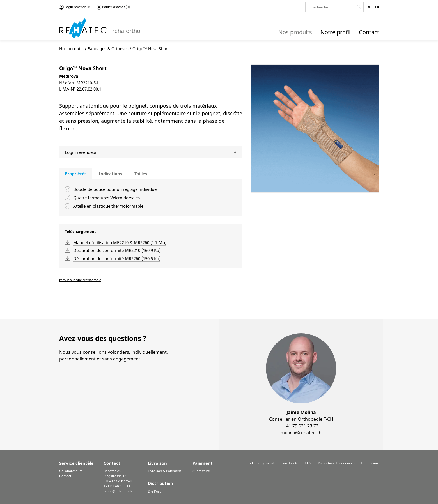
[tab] (76, 174)
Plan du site (289, 463)
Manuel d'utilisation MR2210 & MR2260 (120, 242)
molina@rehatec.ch (301, 433)
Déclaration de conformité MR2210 (117, 250)
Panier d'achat (113, 7)
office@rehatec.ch (118, 491)
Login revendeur (75, 7)
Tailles (141, 174)
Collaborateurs (71, 471)
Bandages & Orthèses (108, 49)
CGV (308, 463)
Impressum (370, 463)
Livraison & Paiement (164, 471)
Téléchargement (261, 463)
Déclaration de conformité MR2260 (117, 258)
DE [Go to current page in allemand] (369, 7)
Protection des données (336, 463)
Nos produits (71, 49)
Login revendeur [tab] (81, 152)
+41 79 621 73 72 (301, 426)
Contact (65, 476)
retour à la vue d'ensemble (80, 280)
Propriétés (76, 174)
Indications (111, 174)
